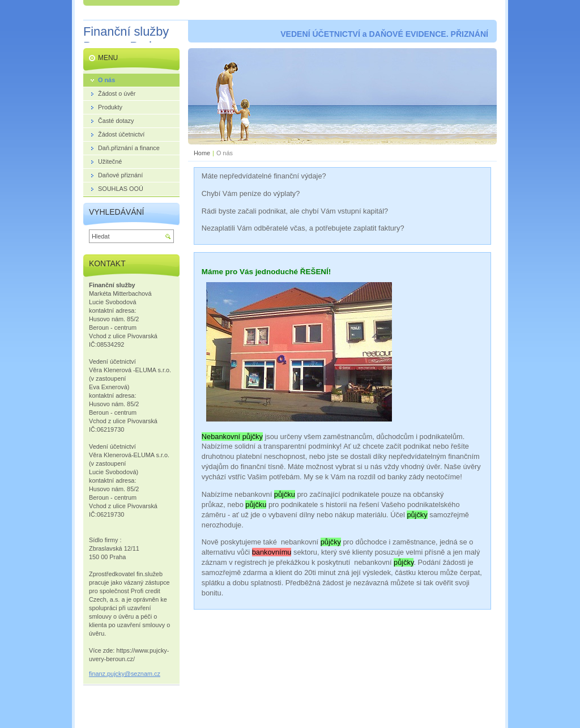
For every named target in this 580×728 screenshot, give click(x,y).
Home (202, 153)
